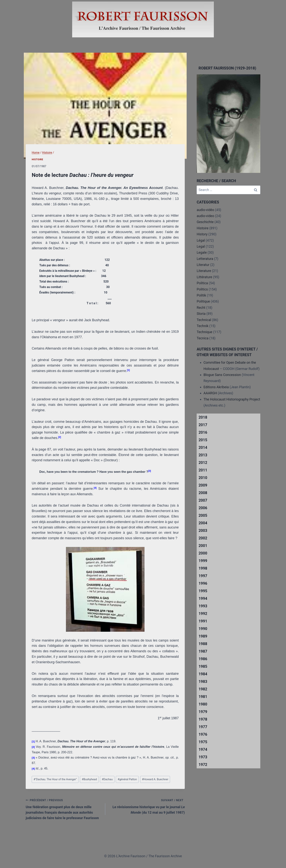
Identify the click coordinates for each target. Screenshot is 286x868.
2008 (203, 493)
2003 (203, 531)
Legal (201, 246)
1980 (203, 704)
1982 (203, 689)
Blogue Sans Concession (222, 375)
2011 (203, 470)
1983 (203, 682)
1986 (203, 659)
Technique (204, 332)
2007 (203, 500)
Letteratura (205, 259)
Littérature (204, 277)
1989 (203, 636)
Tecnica (203, 338)
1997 (203, 576)
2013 (203, 455)
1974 (203, 749)
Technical (204, 320)
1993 (203, 606)
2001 (203, 546)
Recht (201, 308)
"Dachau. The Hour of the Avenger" (55, 779)
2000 (203, 553)
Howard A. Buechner (155, 779)
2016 (203, 432)
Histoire (37, 159)
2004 (203, 523)
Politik (201, 295)
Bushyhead (89, 779)
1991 (203, 621)
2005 (203, 515)
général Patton (127, 779)
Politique (203, 301)
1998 (203, 568)
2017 (203, 425)
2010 (203, 478)
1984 (203, 674)
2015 (203, 440)
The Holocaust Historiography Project (232, 399)
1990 (203, 629)
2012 (203, 463)
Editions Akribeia (216, 387)
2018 (203, 417)
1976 (203, 734)
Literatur (203, 265)
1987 (203, 651)
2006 (203, 508)
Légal (201, 240)
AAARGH (210, 393)
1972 (203, 765)
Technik (203, 326)
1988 (203, 644)
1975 (203, 742)
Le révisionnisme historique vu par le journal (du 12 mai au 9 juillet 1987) (147, 806)
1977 (203, 727)
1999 (203, 561)
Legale (202, 252)
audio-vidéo (205, 210)
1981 (203, 697)
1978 (203, 719)
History (202, 234)
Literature (204, 271)
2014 (203, 447)
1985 (203, 666)
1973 (203, 757)
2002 (203, 538)
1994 (203, 598)
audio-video (205, 216)
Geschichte (205, 222)
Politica (202, 283)
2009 (203, 485)
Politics (202, 289)
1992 (203, 614)
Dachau (107, 779)
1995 (203, 591)
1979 (203, 712)
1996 (203, 583)
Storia (201, 314)
